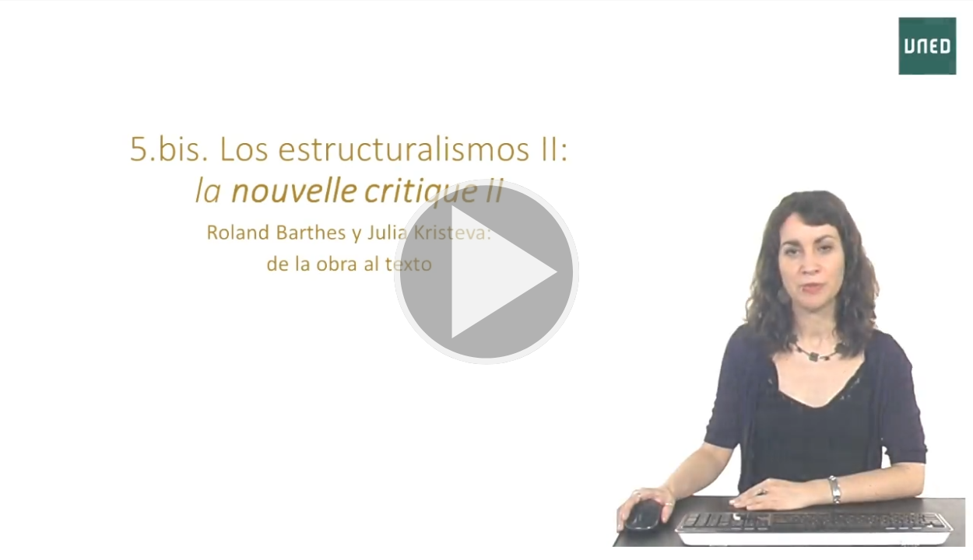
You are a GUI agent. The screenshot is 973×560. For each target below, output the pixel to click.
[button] (486, 273)
